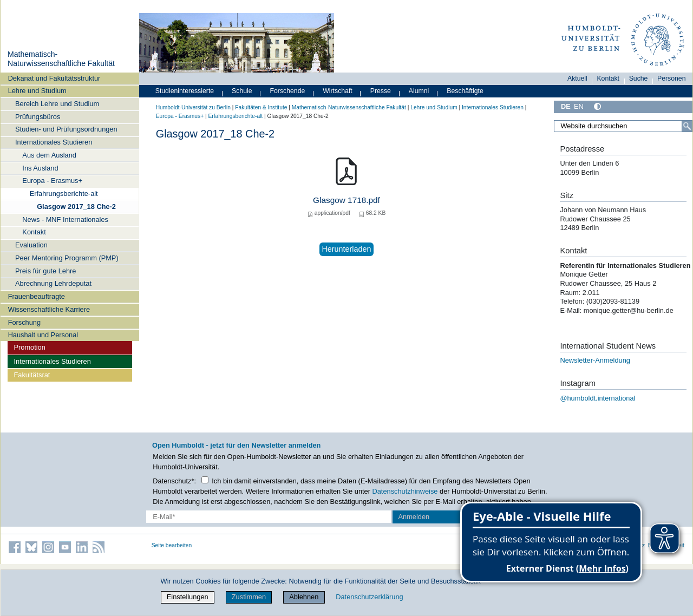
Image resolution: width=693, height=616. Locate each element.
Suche (639, 78)
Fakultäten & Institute (261, 107)
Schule (242, 91)
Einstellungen (188, 597)
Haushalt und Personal (43, 335)
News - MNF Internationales (65, 219)
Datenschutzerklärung (369, 597)
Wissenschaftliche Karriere (49, 309)
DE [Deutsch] (566, 106)
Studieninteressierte (185, 91)
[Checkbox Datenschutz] (205, 480)
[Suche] (687, 126)
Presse (381, 91)
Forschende (288, 91)
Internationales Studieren (54, 142)
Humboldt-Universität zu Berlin (193, 107)
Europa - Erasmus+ (52, 181)
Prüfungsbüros (38, 117)
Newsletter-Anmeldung (595, 360)
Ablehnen (304, 597)
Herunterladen (346, 249)
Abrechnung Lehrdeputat (53, 283)
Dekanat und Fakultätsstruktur (54, 78)
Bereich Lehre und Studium (57, 104)
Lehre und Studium (37, 91)
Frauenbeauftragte (37, 296)
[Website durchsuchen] (623, 126)
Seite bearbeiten (172, 545)
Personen (672, 78)
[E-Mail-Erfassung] (269, 517)
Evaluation (31, 245)
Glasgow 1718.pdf (346, 200)
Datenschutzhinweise (405, 491)
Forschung (24, 322)
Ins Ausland (40, 168)
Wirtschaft (338, 91)
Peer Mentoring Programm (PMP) (67, 258)
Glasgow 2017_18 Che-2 (76, 207)
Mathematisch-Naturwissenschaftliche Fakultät (61, 59)
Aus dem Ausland (49, 155)
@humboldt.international (597, 398)
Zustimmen (249, 597)
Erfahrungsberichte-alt (64, 194)
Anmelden (414, 517)
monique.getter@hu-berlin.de (630, 310)
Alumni (419, 91)
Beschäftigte (465, 91)
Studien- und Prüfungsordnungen (66, 129)
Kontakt (34, 232)
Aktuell (577, 78)
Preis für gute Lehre (45, 271)
